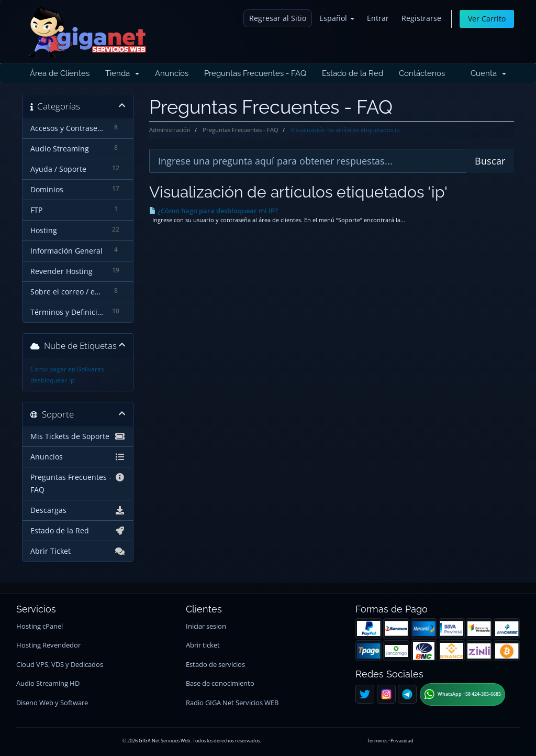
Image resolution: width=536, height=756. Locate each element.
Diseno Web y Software (52, 703)
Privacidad (402, 741)
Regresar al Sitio (278, 18)
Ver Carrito (487, 19)
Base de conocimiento (220, 683)
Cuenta (488, 73)
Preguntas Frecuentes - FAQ (255, 73)
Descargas (78, 510)
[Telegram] (407, 694)
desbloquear (49, 380)
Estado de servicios (215, 665)
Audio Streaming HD (48, 683)
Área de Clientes (60, 73)
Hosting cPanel (40, 626)
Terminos (377, 741)
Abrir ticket (203, 645)
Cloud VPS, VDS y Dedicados (60, 665)
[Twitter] (365, 694)
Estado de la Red (353, 73)
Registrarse (421, 18)
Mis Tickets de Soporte (78, 436)
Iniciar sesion (206, 626)
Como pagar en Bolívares (67, 369)
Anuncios (172, 73)
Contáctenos (422, 73)
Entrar (378, 18)
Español (337, 18)
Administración (170, 130)
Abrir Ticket (78, 551)
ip (72, 380)
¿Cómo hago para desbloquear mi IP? (214, 211)
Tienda (122, 73)
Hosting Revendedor (48, 645)
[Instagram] (386, 694)
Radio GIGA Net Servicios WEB (232, 703)
